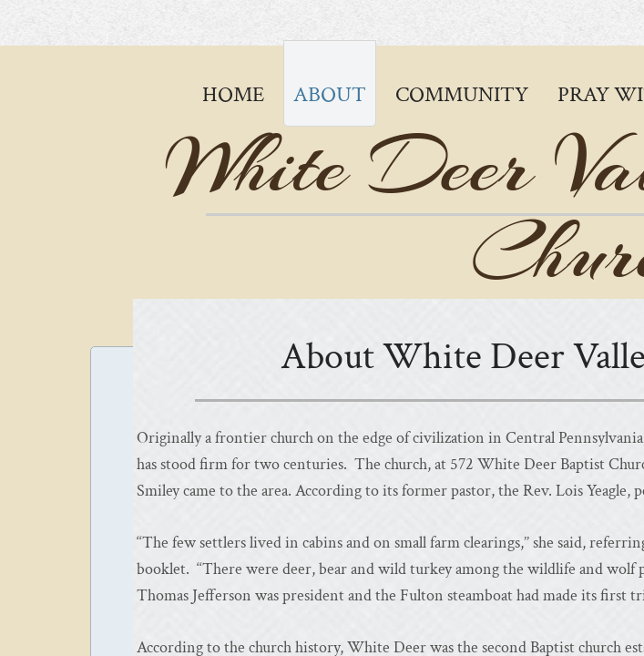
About (330, 94)
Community (462, 94)
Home (233, 94)
